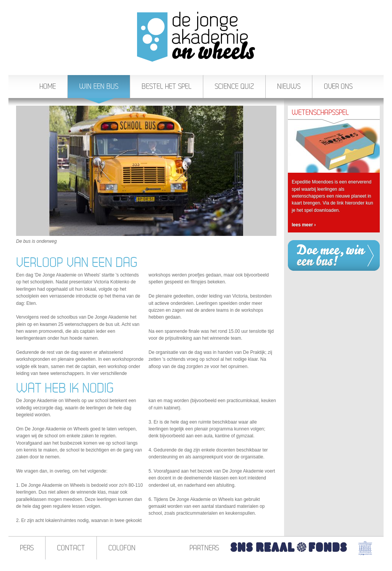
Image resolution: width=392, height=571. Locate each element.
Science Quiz (234, 86)
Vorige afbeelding (22, 171)
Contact (71, 548)
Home (48, 86)
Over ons (338, 86)
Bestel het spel (167, 86)
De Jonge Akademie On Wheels (196, 37)
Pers (27, 548)
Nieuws (289, 86)
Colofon (122, 548)
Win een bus (99, 90)
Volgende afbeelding (271, 171)
